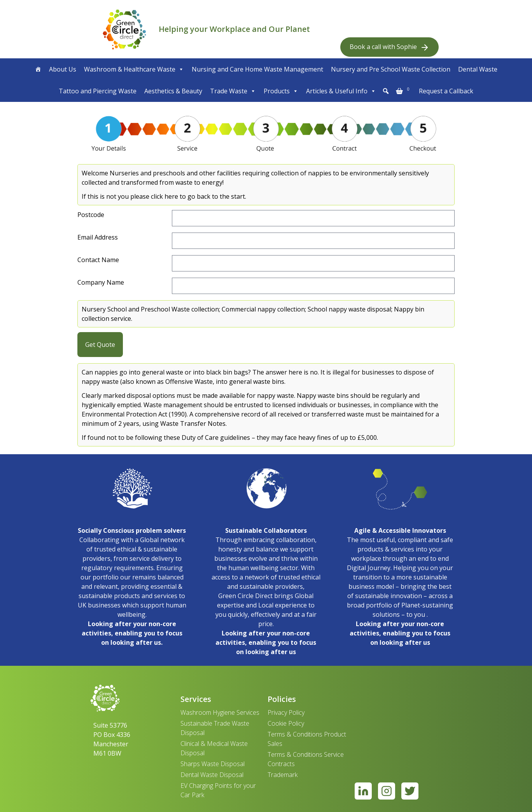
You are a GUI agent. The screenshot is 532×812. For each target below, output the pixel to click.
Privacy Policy (286, 712)
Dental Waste (478, 69)
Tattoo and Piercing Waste (98, 91)
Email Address (98, 237)
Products (281, 91)
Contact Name (98, 260)
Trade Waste (233, 91)
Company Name (101, 282)
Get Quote (100, 345)
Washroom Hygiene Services (220, 712)
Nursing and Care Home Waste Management (257, 69)
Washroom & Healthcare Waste (134, 69)
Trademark (283, 775)
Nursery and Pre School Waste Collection (391, 69)
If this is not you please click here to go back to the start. (164, 196)
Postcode (91, 215)
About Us (63, 69)
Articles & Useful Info (341, 91)
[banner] (124, 29)
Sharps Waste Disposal (213, 764)
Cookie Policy (286, 723)
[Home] (38, 69)
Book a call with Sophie (389, 47)
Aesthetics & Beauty (173, 91)
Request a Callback (446, 91)
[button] (386, 91)
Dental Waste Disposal (212, 775)
